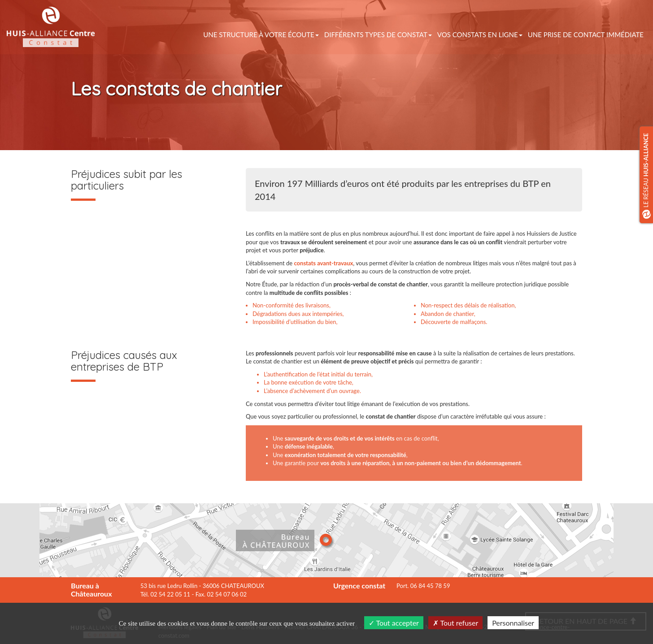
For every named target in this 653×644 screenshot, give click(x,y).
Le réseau (647, 176)
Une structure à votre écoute (261, 35)
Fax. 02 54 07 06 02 (221, 594)
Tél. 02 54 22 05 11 (165, 594)
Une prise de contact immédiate (586, 35)
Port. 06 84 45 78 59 (423, 586)
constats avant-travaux (323, 263)
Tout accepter (394, 623)
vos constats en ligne (480, 35)
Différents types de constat (378, 35)
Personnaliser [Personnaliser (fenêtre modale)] (513, 623)
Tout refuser (456, 623)
